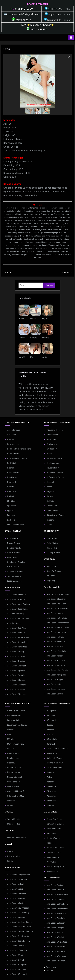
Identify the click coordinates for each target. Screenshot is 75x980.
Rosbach (50, 730)
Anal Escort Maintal (16, 884)
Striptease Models (15, 571)
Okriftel (10, 805)
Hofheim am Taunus (55, 477)
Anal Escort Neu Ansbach (18, 908)
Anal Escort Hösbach (56, 642)
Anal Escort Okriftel (15, 960)
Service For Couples (16, 562)
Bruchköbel (12, 477)
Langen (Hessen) (15, 715)
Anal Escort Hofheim (55, 637)
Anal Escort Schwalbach (57, 904)
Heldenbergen (53, 463)
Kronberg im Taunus (16, 711)
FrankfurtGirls (52, 20)
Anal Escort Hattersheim (57, 618)
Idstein (49, 487)
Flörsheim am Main (15, 525)
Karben (50, 496)
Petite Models (52, 543)
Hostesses (51, 843)
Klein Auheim (52, 510)
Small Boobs (52, 566)
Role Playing (13, 557)
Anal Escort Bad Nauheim (18, 618)
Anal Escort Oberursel (17, 946)
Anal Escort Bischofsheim (18, 637)
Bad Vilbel (12, 463)
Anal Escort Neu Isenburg (18, 913)
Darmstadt (12, 482)
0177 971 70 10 (21, 20)
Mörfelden (12, 739)
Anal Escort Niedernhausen (19, 927)
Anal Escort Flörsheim (17, 689)
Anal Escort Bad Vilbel (17, 628)
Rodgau (50, 725)
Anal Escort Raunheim (17, 969)
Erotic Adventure (54, 829)
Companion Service (55, 824)
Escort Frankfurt (38, 4)
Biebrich (11, 468)
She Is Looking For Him (57, 866)
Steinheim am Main (55, 763)
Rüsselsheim (52, 739)
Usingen (50, 772)
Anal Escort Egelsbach (17, 671)
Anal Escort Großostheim (57, 609)
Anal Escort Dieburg (16, 652)
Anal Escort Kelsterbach (57, 665)
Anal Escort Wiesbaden (57, 947)
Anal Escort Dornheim (17, 656)
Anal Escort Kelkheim (56, 661)
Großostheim (52, 449)
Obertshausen (13, 786)
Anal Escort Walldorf (55, 937)
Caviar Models (13, 553)
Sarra (45, 357)
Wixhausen (51, 801)
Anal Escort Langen (55, 694)
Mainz (10, 734)
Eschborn (11, 520)
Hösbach (50, 482)
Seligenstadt (52, 753)
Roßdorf (50, 734)
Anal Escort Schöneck (56, 899)
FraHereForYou (54, 9)
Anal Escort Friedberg (17, 694)
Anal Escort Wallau (55, 932)
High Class (51, 833)
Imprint (10, 861)
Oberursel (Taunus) (16, 791)
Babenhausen (13, 444)
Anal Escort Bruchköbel (17, 642)
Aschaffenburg (14, 430)
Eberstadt (11, 501)
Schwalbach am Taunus (57, 749)
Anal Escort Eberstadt (16, 666)
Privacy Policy (13, 856)
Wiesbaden (51, 791)
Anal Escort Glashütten (56, 599)
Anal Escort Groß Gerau (57, 604)
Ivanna (22, 357)
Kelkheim (50, 501)
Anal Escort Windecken (57, 951)
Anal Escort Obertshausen (18, 941)
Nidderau (11, 763)
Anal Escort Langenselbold (19, 875)
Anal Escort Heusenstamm (58, 627)
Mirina (33, 319)
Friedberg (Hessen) (55, 430)
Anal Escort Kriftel (54, 684)
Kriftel (49, 525)
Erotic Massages (14, 581)
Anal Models (13, 538)
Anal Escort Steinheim (56, 918)
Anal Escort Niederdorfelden (19, 922)
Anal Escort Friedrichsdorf (58, 594)
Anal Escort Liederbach (17, 879)
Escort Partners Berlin (17, 838)
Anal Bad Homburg (15, 614)
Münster (11, 749)
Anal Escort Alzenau (16, 600)
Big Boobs (51, 576)
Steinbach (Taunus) (55, 758)
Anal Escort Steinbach (56, 913)
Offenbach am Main (16, 796)
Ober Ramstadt (14, 782)
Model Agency (53, 857)
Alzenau (11, 439)
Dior (32, 357)
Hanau (49, 454)
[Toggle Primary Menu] (71, 37)
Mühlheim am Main (15, 744)
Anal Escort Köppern (55, 680)
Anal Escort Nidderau (16, 917)
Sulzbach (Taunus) (55, 768)
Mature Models (14, 824)
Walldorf (50, 782)
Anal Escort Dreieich (16, 661)
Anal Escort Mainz (15, 889)
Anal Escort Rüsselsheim (57, 894)
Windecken (51, 796)
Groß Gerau (52, 444)
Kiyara (45, 319)
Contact (11, 851)
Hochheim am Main (55, 473)
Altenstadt (12, 435)
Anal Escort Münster (16, 903)
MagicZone (52, 14)
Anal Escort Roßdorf (55, 890)
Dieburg (11, 487)
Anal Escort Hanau (55, 613)
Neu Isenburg (13, 758)
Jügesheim (51, 491)
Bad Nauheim (13, 454)
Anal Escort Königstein (56, 675)
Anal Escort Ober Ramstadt (19, 936)
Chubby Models (53, 553)
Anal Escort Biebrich (16, 633)
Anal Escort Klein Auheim (57, 670)
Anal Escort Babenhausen (18, 609)
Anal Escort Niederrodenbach (20, 931)
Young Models (13, 819)
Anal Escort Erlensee (16, 680)
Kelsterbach (52, 506)
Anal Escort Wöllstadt (56, 961)
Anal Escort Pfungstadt (17, 965)
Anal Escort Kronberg (56, 689)
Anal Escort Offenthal (16, 955)
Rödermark (51, 720)
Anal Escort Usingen (55, 928)
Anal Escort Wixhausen (56, 956)
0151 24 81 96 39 (24, 9)
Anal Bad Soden (14, 623)
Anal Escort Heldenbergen (58, 623)
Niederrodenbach (15, 777)
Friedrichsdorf (53, 435)
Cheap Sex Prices (54, 819)
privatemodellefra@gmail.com (23, 14)
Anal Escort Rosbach (56, 885)
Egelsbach (12, 506)
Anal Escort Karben (55, 656)
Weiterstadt (51, 786)
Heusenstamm (53, 468)
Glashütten (51, 439)
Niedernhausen (14, 772)
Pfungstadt (51, 711)
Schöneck (51, 744)
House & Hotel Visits (55, 848)
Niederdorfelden (14, 768)
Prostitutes (51, 862)
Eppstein (11, 510)
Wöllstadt (50, 805)
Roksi (21, 319)
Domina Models (14, 548)
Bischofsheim (13, 473)
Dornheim (11, 491)
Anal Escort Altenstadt (17, 595)
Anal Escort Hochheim (56, 632)
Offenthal (11, 801)
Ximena (46, 338)
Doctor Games (13, 543)
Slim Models (52, 548)
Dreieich (11, 496)
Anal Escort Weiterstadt (57, 942)
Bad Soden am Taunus (17, 458)
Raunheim (51, 715)
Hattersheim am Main (56, 458)
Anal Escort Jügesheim (56, 651)
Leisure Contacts (54, 852)
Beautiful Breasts (54, 571)
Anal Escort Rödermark (17, 974)
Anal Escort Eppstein (16, 675)
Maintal (10, 730)
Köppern (50, 520)
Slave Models (13, 567)
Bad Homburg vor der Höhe (19, 449)
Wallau (49, 777)
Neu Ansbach (13, 753)
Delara (22, 338)
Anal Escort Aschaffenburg (19, 604)
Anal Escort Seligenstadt (57, 909)
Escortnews (51, 967)
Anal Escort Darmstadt (17, 647)
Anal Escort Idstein (55, 646)
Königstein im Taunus (56, 515)
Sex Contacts (52, 871)
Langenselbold (14, 720)
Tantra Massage (14, 576)
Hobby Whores (53, 838)
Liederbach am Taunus (17, 725)
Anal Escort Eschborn (16, 685)
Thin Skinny (52, 538)
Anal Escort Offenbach (17, 950)
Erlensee (11, 515)
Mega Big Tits (52, 581)
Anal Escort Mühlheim (17, 898)
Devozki (49, 970)
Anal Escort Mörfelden (17, 894)
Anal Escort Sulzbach (56, 923)
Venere (34, 338)
